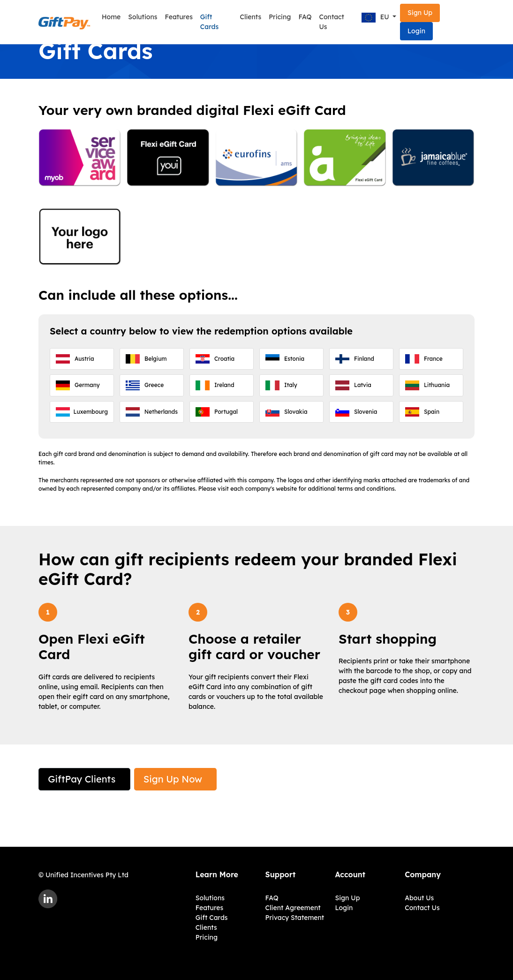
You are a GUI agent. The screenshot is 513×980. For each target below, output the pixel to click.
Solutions (143, 17)
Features (178, 17)
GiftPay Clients (82, 779)
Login (416, 31)
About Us (419, 898)
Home (111, 17)
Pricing (280, 17)
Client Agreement (293, 908)
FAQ (305, 17)
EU (376, 18)
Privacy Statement (295, 918)
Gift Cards (209, 22)
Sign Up (420, 13)
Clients (250, 17)
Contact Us (332, 22)
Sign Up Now (173, 779)
